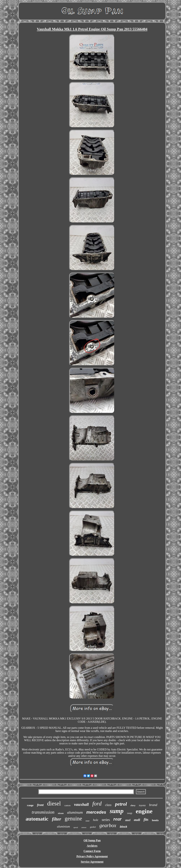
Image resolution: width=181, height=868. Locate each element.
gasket (93, 827)
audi (137, 820)
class (108, 805)
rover (88, 821)
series (106, 820)
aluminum (75, 812)
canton (67, 805)
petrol (121, 804)
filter (57, 819)
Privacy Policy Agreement (92, 856)
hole (96, 820)
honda (155, 820)
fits (146, 820)
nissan (61, 813)
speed (76, 827)
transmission (43, 812)
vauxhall (81, 804)
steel (128, 820)
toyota (142, 805)
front (40, 805)
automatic (37, 819)
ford (97, 804)
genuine (73, 819)
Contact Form (92, 851)
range (30, 805)
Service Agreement (92, 862)
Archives (92, 846)
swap (130, 813)
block (124, 827)
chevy (133, 805)
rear (118, 819)
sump (117, 811)
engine (144, 811)
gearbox (108, 825)
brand (153, 805)
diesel (54, 804)
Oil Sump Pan (92, 840)
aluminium (64, 827)
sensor (84, 827)
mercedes (96, 812)
